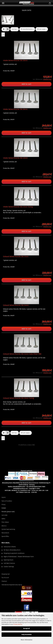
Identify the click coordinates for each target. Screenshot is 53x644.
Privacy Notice (18, 624)
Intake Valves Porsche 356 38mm (15, 60)
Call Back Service (9, 563)
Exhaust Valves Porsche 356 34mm (16, 305)
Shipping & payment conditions (14, 553)
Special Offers (5, 536)
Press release (5, 522)
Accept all (26, 628)
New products (5, 533)
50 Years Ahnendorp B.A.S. (12, 550)
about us (4, 526)
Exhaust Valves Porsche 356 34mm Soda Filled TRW (22, 354)
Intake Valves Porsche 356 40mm (15, 158)
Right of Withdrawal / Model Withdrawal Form (19, 557)
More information (27, 640)
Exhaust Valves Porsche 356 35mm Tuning (18, 398)
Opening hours (8, 560)
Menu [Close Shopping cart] (3, 3)
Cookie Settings (9, 567)
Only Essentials (27, 635)
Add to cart (26, 84)
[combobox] (14, 29)
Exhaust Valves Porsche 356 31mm (16, 256)
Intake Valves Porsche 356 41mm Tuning (18, 207)
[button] (4, 29)
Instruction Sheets (10, 547)
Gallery (3, 519)
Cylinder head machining (8, 529)
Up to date (4, 515)
